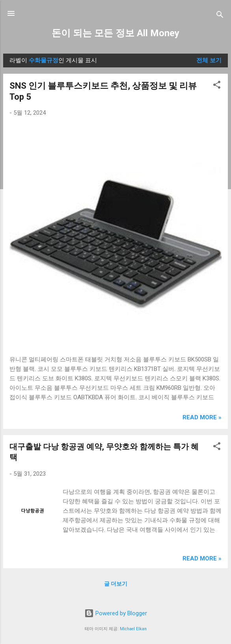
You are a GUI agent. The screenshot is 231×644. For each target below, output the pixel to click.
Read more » (202, 417)
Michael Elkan (133, 629)
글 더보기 (116, 584)
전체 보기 (209, 60)
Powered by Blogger (116, 613)
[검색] (220, 16)
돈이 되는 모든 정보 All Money (115, 33)
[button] (217, 86)
